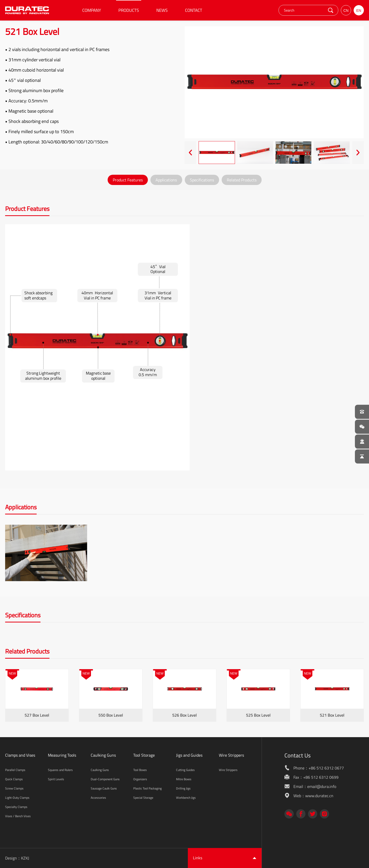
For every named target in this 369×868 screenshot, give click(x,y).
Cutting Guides (185, 770)
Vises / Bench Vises (18, 816)
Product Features (128, 180)
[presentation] (190, 153)
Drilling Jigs (183, 788)
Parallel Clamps (15, 770)
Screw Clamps (14, 788)
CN (346, 11)
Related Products (242, 180)
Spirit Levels (56, 779)
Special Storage (143, 798)
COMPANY (92, 10)
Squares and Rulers (60, 770)
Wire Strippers (231, 755)
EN (359, 11)
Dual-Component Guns (105, 779)
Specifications (202, 180)
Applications (166, 180)
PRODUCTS (129, 10)
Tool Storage (144, 755)
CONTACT (194, 10)
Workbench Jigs (186, 798)
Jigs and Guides (189, 755)
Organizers (140, 779)
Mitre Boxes (184, 779)
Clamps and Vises (20, 755)
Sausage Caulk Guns (104, 788)
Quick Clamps (14, 779)
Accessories (98, 798)
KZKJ (25, 858)
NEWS (162, 10)
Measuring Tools (62, 755)
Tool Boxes (140, 770)
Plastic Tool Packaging (147, 788)
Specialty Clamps (16, 807)
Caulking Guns (103, 755)
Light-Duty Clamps (17, 798)
